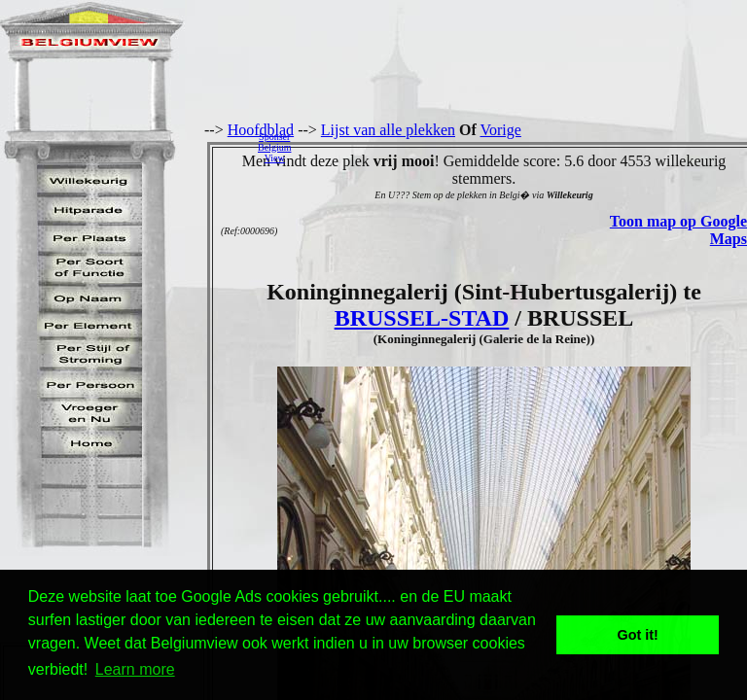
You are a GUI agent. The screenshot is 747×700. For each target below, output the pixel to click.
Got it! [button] (638, 635)
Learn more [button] (135, 669)
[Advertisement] (524, 147)
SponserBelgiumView (274, 147)
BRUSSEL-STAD (422, 318)
